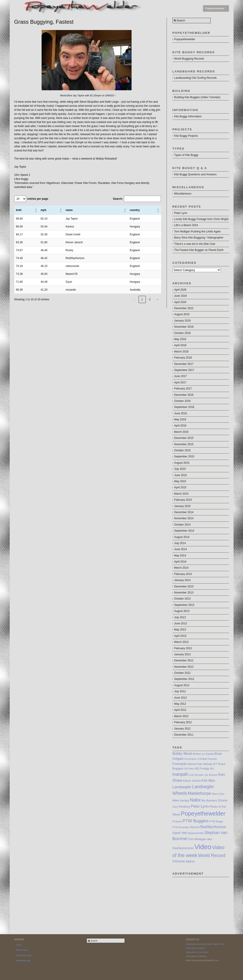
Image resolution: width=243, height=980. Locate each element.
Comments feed (24, 955)
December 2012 (184, 660)
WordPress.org (23, 960)
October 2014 (183, 525)
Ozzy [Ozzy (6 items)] (175, 807)
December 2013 (184, 586)
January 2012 (183, 729)
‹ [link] (134, 299)
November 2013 (184, 593)
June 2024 (181, 296)
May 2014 (180, 556)
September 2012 (184, 679)
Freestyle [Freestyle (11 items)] (179, 764)
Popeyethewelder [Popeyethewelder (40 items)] (203, 813)
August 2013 (182, 611)
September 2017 (184, 370)
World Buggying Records (189, 59)
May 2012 (180, 704)
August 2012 (182, 685)
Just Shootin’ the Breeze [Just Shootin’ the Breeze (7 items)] (203, 775)
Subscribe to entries (196, 948)
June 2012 (181, 698)
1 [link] (142, 299)
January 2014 (183, 580)
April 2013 (180, 636)
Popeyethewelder (215, 8)
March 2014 (181, 568)
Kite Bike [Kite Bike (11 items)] (208, 780)
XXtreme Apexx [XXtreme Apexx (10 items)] (184, 861)
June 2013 (181, 623)
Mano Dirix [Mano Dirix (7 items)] (218, 794)
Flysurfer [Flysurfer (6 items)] (212, 759)
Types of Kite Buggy (186, 155)
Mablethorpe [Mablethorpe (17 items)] (200, 793)
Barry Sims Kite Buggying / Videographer (199, 238)
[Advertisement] (201, 900)
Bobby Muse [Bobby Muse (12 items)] (182, 754)
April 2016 (180, 426)
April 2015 (180, 487)
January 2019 (183, 321)
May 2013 (180, 630)
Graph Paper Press (215, 944)
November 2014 (184, 518)
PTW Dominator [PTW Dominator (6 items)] (181, 827)
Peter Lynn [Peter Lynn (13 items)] (200, 806)
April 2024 (180, 302)
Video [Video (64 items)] (203, 847)
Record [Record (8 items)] (195, 827)
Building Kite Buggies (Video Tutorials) (197, 97)
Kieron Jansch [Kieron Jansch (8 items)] (192, 781)
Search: (118, 199)
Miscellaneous (183, 194)
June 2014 (181, 549)
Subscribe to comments (197, 952)
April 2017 (180, 382)
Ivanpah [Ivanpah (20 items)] (180, 774)
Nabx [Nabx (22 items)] (195, 800)
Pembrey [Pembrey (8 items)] (184, 807)
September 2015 (184, 456)
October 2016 (183, 401)
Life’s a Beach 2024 (186, 225)
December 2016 (184, 395)
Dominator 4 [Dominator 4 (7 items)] (191, 759)
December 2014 (184, 512)
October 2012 (183, 673)
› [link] (158, 299)
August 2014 (182, 537)
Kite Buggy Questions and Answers (195, 174)
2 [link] (150, 299)
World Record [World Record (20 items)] (212, 855)
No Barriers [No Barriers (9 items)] (209, 800)
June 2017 (181, 376)
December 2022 (184, 308)
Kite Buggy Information (188, 116)
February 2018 (183, 358)
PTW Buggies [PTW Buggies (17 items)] (196, 821)
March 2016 (181, 432)
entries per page (38, 199)
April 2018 (180, 345)
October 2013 (183, 599)
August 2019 (182, 314)
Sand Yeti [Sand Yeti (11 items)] (180, 833)
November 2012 (184, 667)
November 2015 (184, 444)
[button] (36, 210)
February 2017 (183, 389)
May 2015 (180, 481)
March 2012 (181, 716)
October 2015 (183, 450)
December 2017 (184, 364)
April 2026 (180, 290)
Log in (19, 945)
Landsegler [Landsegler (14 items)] (182, 787)
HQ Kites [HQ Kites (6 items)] (189, 769)
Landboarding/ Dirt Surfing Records (196, 78)
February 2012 (183, 722)
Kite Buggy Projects (186, 136)
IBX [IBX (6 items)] (212, 769)
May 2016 (180, 419)
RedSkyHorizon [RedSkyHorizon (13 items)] (213, 827)
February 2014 (183, 574)
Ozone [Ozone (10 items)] (222, 800)
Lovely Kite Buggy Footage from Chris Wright (201, 219)
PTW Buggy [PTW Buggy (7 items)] (216, 821)
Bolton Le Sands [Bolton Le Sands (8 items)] (203, 754)
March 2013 (181, 642)
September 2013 (184, 605)
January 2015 (183, 506)
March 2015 (181, 494)
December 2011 (184, 735)
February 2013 (183, 648)
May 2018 (180, 339)
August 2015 (182, 463)
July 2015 (180, 469)
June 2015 (181, 475)
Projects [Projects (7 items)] (177, 821)
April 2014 (180, 562)
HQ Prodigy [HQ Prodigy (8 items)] (202, 769)
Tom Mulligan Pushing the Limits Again (197, 232)
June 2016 (181, 413)
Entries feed (22, 950)
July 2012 (180, 691)
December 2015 (184, 438)
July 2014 (180, 543)
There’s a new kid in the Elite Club (195, 244)
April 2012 (180, 710)
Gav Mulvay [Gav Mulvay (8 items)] (205, 764)
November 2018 (184, 327)
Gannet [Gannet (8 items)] (192, 764)
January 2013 (183, 654)
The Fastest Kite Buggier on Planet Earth (199, 250)
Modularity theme (194, 944)
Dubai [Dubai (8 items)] (203, 759)
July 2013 (180, 617)
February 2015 (183, 500)
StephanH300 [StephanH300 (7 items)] (196, 833)
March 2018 (181, 352)
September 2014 (184, 531)
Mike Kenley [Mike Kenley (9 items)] (181, 800)
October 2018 (183, 333)
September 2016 (184, 407)
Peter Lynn (181, 213)
